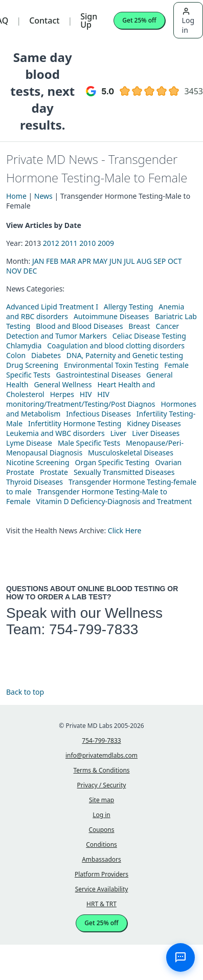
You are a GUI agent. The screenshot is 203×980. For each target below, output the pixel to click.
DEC (30, 271)
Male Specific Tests (89, 443)
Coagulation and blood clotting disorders (116, 346)
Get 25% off (139, 20)
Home (16, 196)
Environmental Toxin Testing (111, 365)
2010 (87, 243)
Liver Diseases (156, 433)
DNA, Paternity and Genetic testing (125, 355)
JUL (129, 261)
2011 (70, 243)
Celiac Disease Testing (149, 336)
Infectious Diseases (98, 414)
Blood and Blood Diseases (79, 326)
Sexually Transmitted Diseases (124, 472)
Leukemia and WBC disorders (55, 433)
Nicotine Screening (38, 462)
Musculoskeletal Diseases (131, 453)
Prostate (20, 472)
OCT (175, 261)
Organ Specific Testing (112, 462)
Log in (188, 21)
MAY (100, 261)
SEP (160, 261)
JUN (116, 261)
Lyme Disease (29, 443)
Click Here (125, 530)
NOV (14, 271)
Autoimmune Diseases (111, 316)
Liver (119, 433)
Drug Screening (32, 365)
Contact (44, 20)
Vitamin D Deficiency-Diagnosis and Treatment (114, 501)
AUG (144, 261)
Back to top (25, 692)
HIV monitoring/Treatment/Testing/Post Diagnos (81, 399)
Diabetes (46, 355)
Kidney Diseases (154, 423)
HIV (86, 394)
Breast (139, 326)
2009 (106, 243)
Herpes (62, 394)
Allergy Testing (128, 307)
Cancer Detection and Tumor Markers (93, 331)
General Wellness (63, 384)
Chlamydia (24, 346)
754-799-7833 (94, 629)
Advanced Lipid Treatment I (52, 307)
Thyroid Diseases (35, 482)
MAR (68, 261)
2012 (51, 243)
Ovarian (168, 462)
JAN (38, 261)
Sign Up (89, 20)
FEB (52, 261)
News (43, 196)
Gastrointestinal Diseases (98, 375)
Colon (16, 355)
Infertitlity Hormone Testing (75, 423)
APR (84, 261)
